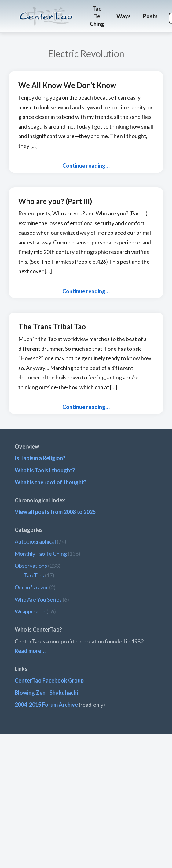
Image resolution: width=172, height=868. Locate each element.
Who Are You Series (38, 599)
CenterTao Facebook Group (49, 680)
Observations (31, 566)
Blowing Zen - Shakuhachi (46, 693)
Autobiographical (35, 541)
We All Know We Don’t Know (67, 85)
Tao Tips (34, 575)
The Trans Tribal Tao (52, 326)
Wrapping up (30, 611)
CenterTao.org (46, 11)
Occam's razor (31, 587)
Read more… (30, 651)
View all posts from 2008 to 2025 (55, 512)
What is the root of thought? (51, 482)
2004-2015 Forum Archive (46, 705)
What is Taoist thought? (45, 470)
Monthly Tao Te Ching (41, 554)
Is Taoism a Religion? (40, 458)
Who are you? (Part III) (55, 201)
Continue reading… (86, 166)
